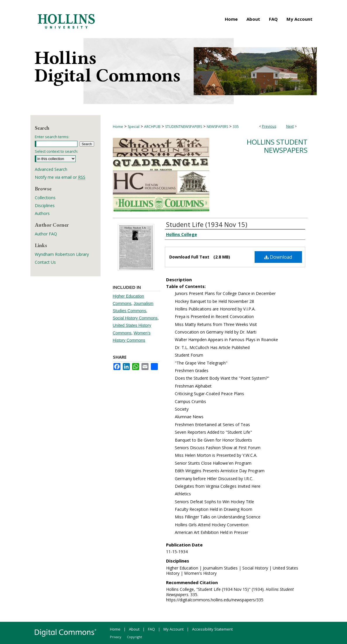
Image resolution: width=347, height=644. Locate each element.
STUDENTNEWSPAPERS (184, 127)
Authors (42, 213)
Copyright (134, 637)
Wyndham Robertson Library (62, 254)
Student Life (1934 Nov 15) (207, 224)
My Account (173, 629)
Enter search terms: (52, 137)
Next (290, 126)
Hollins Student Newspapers (277, 146)
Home (118, 127)
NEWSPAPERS (217, 127)
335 (236, 127)
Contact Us (45, 262)
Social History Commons (135, 318)
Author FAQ (46, 234)
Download (278, 257)
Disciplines (45, 205)
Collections (45, 198)
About (134, 629)
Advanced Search (51, 169)
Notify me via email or (60, 177)
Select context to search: (56, 151)
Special (134, 127)
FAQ (151, 629)
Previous (269, 126)
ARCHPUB (152, 127)
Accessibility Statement (212, 629)
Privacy (116, 637)
